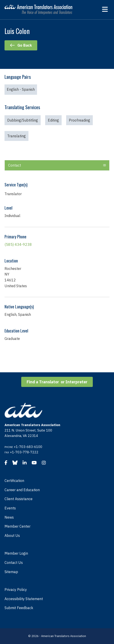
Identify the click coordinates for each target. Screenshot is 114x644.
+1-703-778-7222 (24, 452)
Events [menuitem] (10, 508)
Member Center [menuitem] (17, 526)
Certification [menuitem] (14, 481)
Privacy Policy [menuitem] (16, 590)
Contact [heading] (15, 165)
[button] (105, 165)
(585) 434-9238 (18, 244)
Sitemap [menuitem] (11, 572)
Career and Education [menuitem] (22, 490)
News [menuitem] (9, 517)
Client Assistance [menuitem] (19, 499)
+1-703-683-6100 (28, 447)
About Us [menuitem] (12, 536)
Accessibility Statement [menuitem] (24, 599)
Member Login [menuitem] (16, 553)
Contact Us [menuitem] (14, 563)
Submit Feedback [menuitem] (19, 608)
